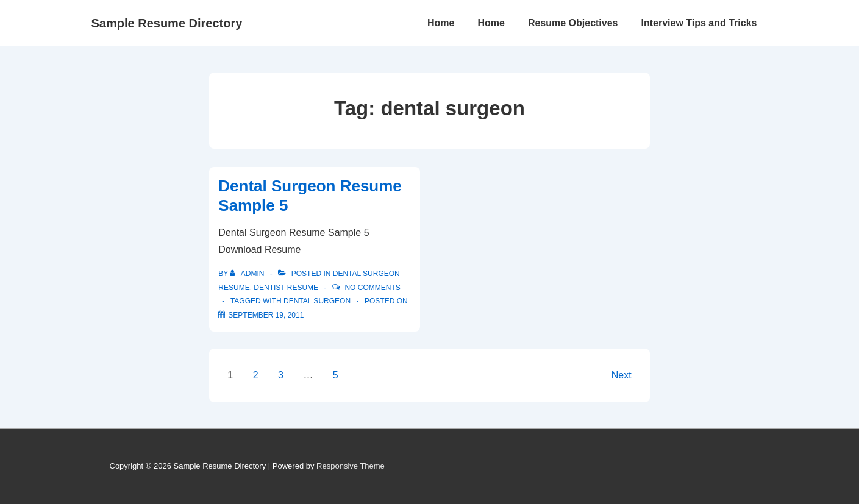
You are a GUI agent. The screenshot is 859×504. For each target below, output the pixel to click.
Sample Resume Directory (167, 23)
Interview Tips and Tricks (699, 23)
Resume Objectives (573, 23)
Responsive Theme (351, 466)
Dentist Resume (286, 288)
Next (622, 375)
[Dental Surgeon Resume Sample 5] (266, 315)
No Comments (372, 288)
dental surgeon (317, 301)
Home (441, 23)
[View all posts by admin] (248, 274)
